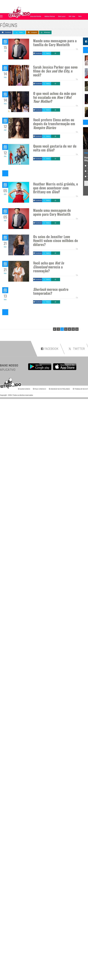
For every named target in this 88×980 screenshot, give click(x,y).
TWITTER (76, 349)
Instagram (32, 32)
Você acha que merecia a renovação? (48, 267)
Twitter (19, 32)
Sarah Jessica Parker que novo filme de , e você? (55, 71)
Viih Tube (72, 16)
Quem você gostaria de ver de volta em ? (55, 148)
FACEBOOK (50, 349)
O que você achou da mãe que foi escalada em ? (55, 97)
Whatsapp (45, 32)
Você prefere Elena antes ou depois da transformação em (54, 124)
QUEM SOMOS (25, 389)
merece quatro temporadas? (51, 291)
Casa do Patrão (36, 16)
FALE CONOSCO (40, 389)
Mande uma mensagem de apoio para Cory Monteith (52, 212)
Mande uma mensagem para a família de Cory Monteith (55, 43)
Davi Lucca (62, 16)
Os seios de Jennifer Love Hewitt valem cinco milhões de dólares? (56, 240)
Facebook (6, 32)
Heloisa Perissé (50, 16)
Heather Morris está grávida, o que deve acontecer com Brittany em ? (56, 188)
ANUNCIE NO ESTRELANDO (60, 389)
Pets (80, 16)
